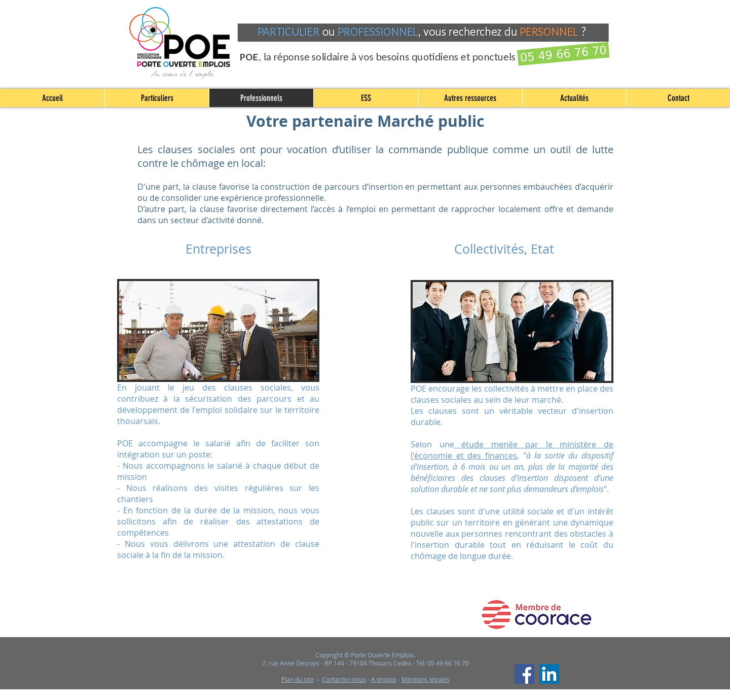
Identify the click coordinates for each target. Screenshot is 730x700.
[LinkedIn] (549, 674)
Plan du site (298, 679)
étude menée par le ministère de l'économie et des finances (512, 450)
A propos (384, 679)
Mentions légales (426, 679)
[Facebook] (524, 674)
